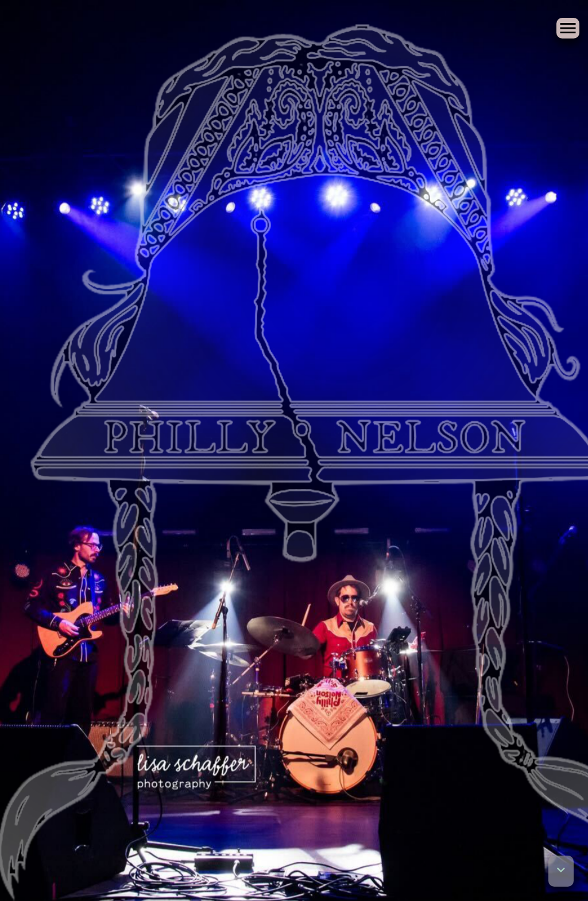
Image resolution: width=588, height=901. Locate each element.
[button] (561, 871)
